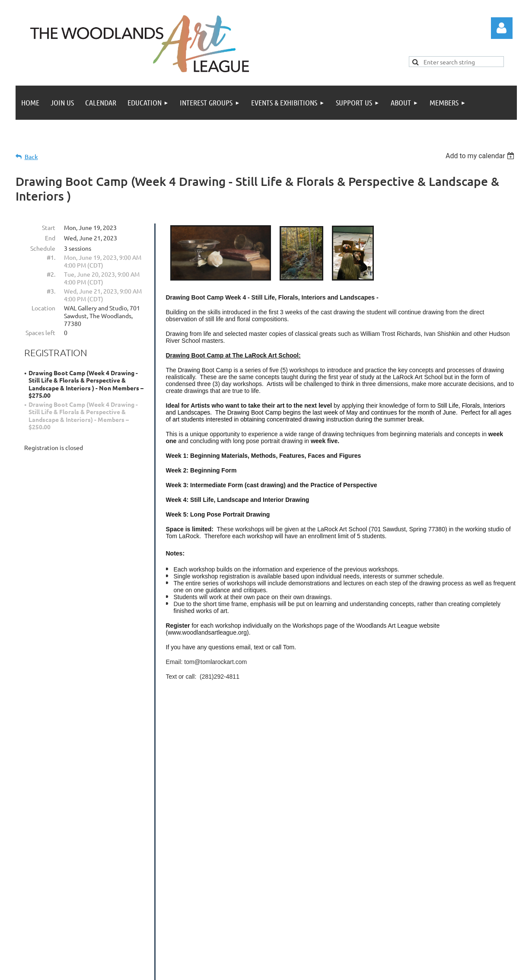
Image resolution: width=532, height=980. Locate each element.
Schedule (43, 248)
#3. (51, 291)
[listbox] (481, 156)
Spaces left (40, 332)
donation (469, 828)
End (50, 238)
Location (43, 308)
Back (31, 157)
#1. (51, 257)
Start (49, 227)
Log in (502, 28)
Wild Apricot (422, 969)
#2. (51, 274)
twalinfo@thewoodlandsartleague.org (376, 871)
